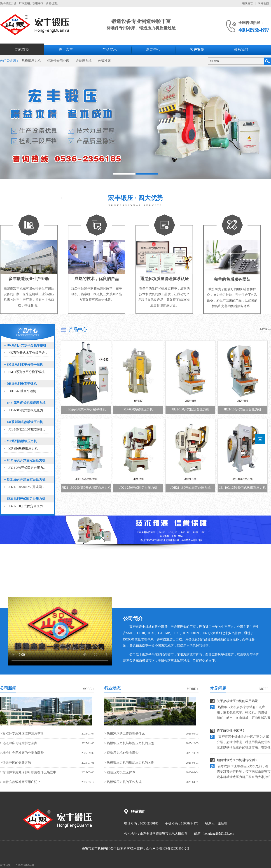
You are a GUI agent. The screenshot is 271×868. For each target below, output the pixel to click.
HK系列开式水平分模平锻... (28, 353)
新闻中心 (153, 50)
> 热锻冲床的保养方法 (15, 763)
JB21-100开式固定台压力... (27, 506)
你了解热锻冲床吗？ (231, 731)
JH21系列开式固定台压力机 (25, 480)
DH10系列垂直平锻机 (20, 384)
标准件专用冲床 (58, 61)
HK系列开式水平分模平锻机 (25, 345)
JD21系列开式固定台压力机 (25, 460)
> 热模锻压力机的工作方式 (123, 782)
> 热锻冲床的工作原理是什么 (125, 733)
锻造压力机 (84, 61)
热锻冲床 (104, 61)
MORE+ (266, 329)
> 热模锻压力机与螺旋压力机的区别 (129, 743)
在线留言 (248, 3)
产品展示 (110, 50)
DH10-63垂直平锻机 (22, 391)
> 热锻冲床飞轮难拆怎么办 (19, 743)
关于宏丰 (66, 50)
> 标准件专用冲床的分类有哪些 (22, 753)
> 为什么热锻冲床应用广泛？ (20, 782)
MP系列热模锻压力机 (20, 441)
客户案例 (197, 50)
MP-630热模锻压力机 (23, 449)
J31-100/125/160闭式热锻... (27, 429)
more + (88, 689)
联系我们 (241, 50)
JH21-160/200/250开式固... (26, 487)
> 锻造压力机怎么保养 (120, 772)
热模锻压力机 (31, 61)
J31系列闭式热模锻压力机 (23, 422)
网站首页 (22, 50)
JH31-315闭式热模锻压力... (27, 410)
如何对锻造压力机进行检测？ (237, 760)
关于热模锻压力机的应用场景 (237, 701)
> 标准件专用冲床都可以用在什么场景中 (28, 772)
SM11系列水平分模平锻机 (23, 365)
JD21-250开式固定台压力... (27, 468)
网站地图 (263, 3)
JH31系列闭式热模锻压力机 (25, 403)
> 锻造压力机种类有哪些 (121, 753)
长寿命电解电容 (25, 865)
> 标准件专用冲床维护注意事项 (22, 733)
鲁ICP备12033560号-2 (174, 848)
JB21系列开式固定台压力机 (25, 499)
